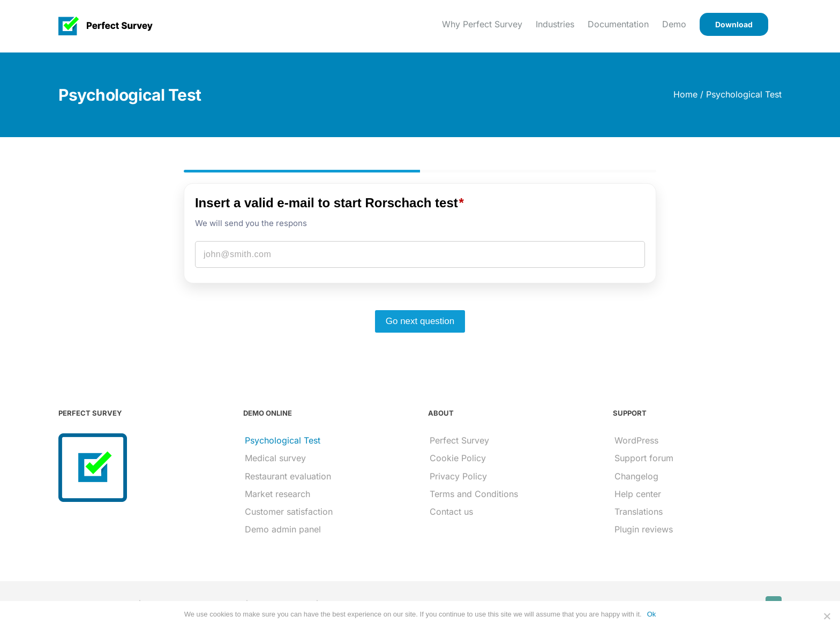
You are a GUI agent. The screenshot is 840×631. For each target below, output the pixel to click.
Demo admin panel (283, 529)
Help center (638, 494)
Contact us (451, 512)
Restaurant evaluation (288, 476)
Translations (639, 512)
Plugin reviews (644, 529)
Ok (652, 614)
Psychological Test (283, 440)
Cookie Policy (458, 458)
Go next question (420, 321)
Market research (277, 494)
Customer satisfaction (289, 512)
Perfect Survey (459, 440)
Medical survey (275, 458)
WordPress (636, 440)
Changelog (636, 476)
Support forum (644, 458)
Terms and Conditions (474, 494)
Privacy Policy (458, 476)
